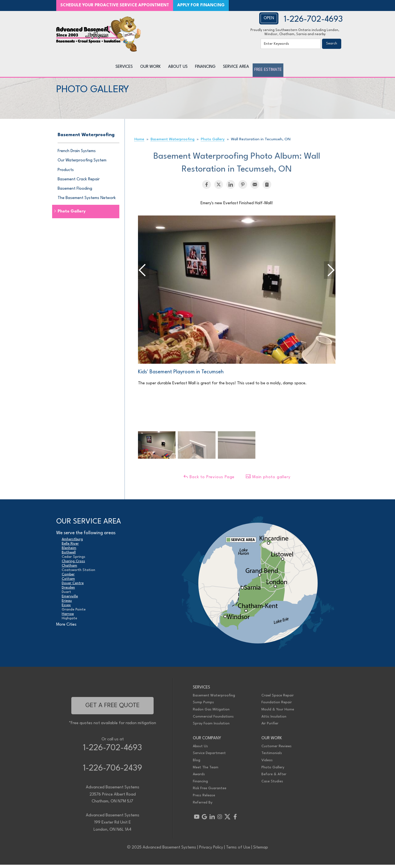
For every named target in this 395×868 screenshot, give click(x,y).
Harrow (68, 617)
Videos (267, 764)
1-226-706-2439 (113, 772)
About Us (200, 749)
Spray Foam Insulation (211, 727)
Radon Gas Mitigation (211, 713)
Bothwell (69, 556)
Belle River (70, 547)
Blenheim (69, 551)
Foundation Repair (277, 706)
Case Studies (272, 784)
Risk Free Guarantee (210, 792)
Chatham (69, 569)
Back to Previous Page (209, 480)
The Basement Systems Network (87, 201)
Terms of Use (238, 851)
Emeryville (70, 600)
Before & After (274, 778)
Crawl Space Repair (278, 698)
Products (66, 173)
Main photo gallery (268, 480)
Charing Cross (73, 565)
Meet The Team (206, 770)
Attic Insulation (274, 720)
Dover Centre (73, 586)
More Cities (66, 628)
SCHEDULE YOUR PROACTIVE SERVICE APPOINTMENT (115, 5)
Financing (200, 784)
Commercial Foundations (213, 720)
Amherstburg (72, 543)
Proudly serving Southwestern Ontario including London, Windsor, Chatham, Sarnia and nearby (295, 32)
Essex (66, 608)
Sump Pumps (203, 706)
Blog (197, 764)
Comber (68, 578)
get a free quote (112, 709)
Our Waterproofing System (82, 164)
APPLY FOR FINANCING (201, 5)
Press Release (204, 799)
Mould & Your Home (278, 713)
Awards (199, 778)
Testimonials (272, 756)
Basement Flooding (75, 192)
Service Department (209, 756)
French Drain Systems (77, 154)
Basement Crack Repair (79, 182)
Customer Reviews (276, 749)
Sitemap (261, 851)
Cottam (68, 582)
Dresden (68, 591)
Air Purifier (270, 727)
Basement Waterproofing (86, 138)
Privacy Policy (211, 851)
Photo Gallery (72, 215)
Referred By (203, 806)
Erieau (67, 604)
